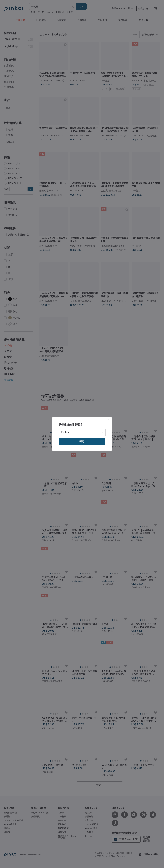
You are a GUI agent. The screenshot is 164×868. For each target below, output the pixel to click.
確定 (82, 441)
